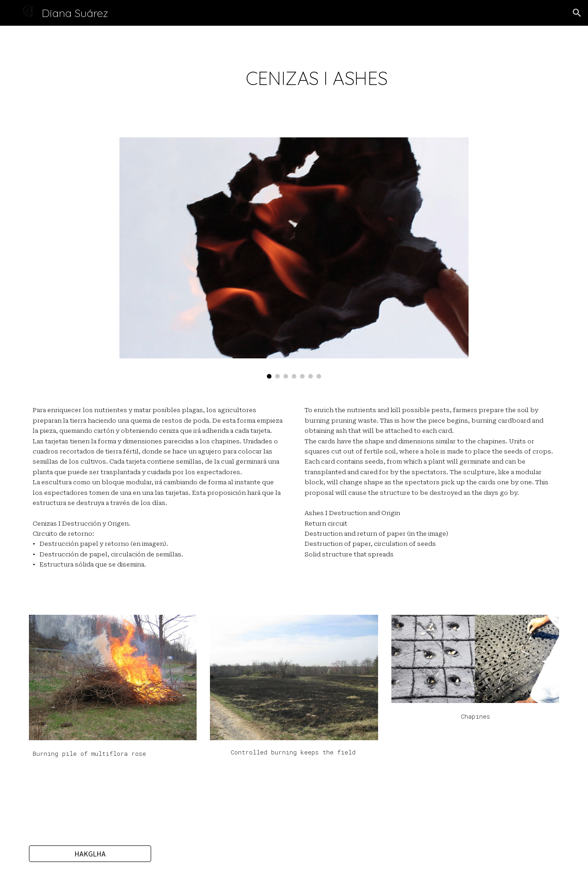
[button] (577, 13)
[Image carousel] (294, 258)
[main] (317, 76)
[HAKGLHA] (90, 854)
